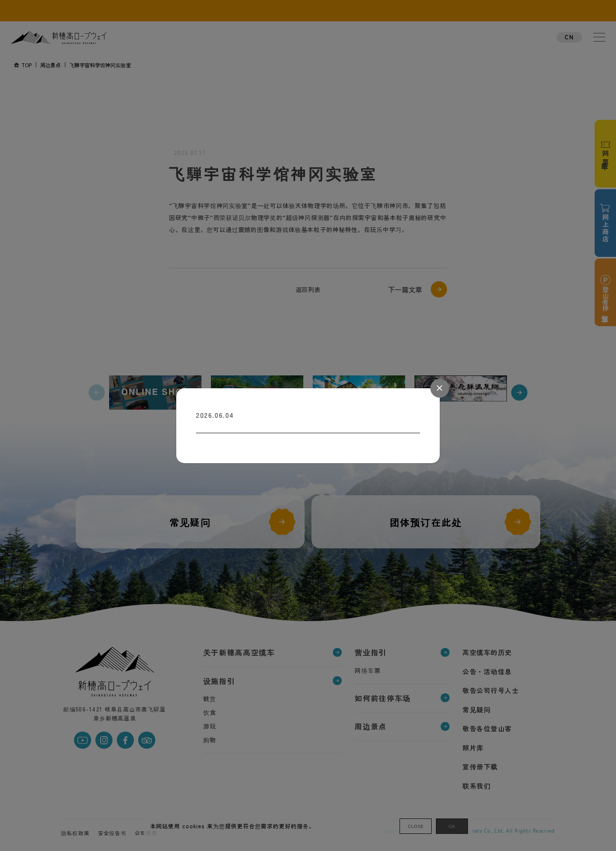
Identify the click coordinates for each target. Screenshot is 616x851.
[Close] (440, 388)
